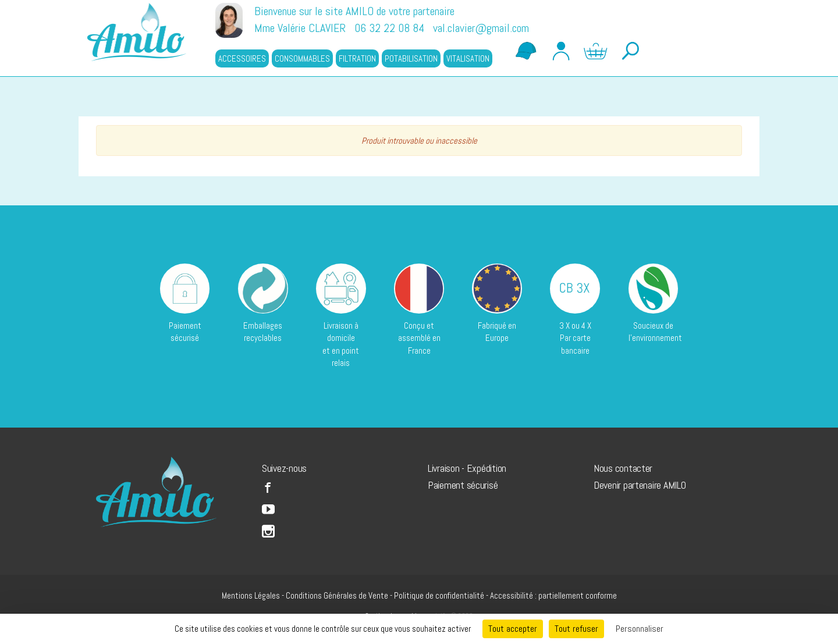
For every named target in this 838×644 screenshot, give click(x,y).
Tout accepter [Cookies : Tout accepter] (513, 629)
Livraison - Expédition (467, 468)
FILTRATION (357, 58)
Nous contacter (623, 468)
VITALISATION (468, 58)
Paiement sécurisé (463, 485)
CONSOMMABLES (302, 58)
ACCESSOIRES (242, 58)
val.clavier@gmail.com (481, 28)
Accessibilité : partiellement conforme (553, 595)
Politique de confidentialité (439, 595)
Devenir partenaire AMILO (640, 485)
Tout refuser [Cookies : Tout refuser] (576, 629)
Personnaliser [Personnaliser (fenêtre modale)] (640, 629)
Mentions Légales (251, 595)
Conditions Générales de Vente (337, 595)
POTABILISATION (411, 58)
